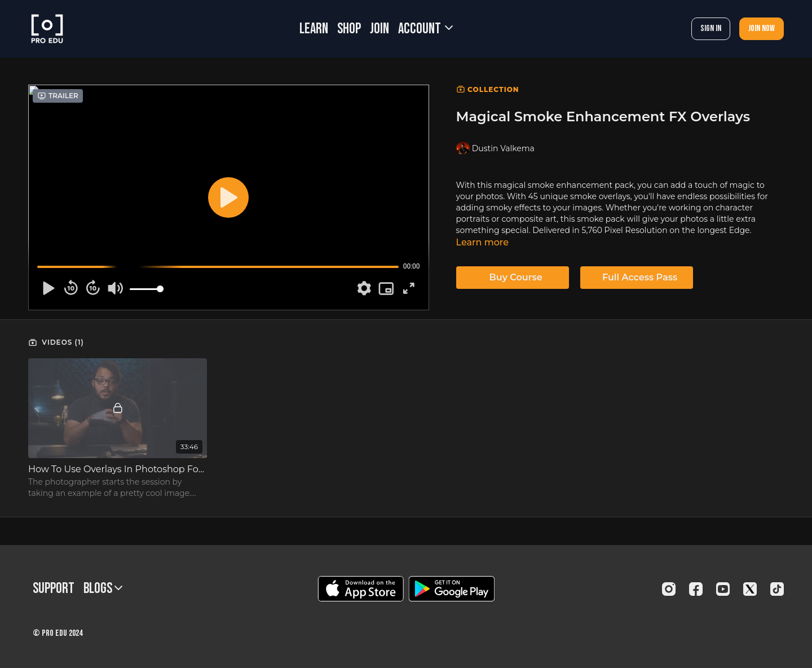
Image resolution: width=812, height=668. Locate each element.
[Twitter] (750, 589)
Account (425, 29)
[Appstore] (361, 589)
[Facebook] (696, 589)
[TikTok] (777, 589)
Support (54, 589)
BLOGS (103, 589)
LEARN (314, 29)
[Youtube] (723, 589)
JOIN (379, 29)
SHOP (349, 29)
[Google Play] (452, 589)
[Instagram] (669, 589)
